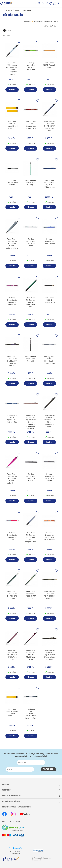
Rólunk (6, 784)
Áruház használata (11, 801)
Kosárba (12, 90)
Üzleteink (7, 790)
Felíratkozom (48, 769)
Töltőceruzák (27, 10)
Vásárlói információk (12, 796)
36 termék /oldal (50, 26)
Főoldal (7, 10)
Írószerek (16, 10)
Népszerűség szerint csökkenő (45, 22)
